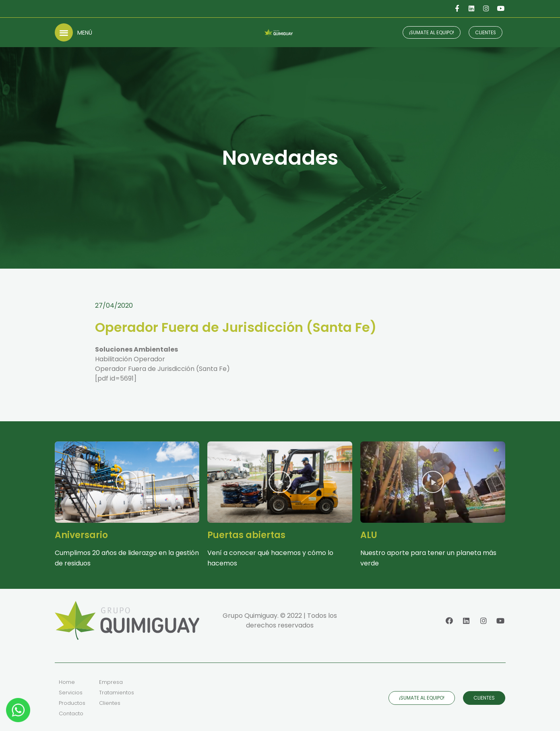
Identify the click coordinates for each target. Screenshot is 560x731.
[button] (64, 32)
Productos (72, 703)
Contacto (71, 713)
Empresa (111, 682)
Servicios (71, 693)
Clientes (110, 703)
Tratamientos (117, 693)
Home (67, 682)
